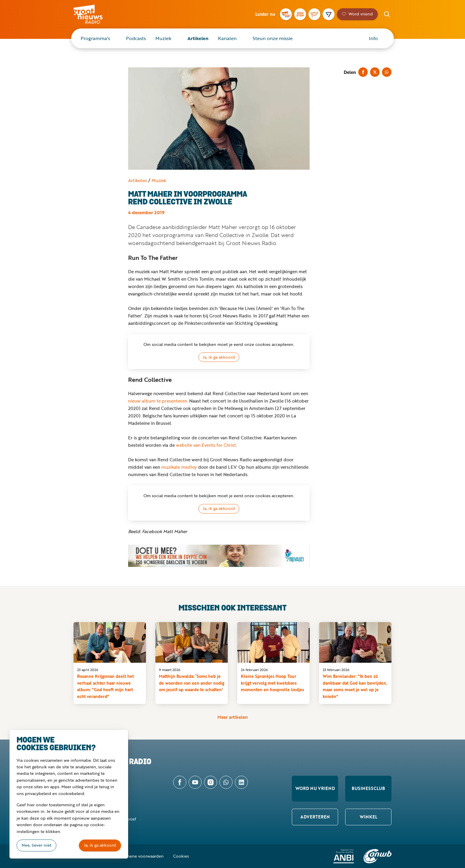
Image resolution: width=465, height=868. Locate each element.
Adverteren (315, 817)
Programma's (95, 38)
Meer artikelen (232, 717)
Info (373, 38)
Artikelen (198, 38)
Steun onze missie (273, 38)
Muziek (163, 38)
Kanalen (227, 38)
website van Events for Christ (206, 445)
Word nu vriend (315, 788)
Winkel (368, 817)
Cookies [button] (181, 856)
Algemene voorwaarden (141, 856)
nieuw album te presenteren (158, 401)
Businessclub (368, 788)
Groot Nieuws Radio (94, 14)
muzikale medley (179, 467)
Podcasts (136, 38)
